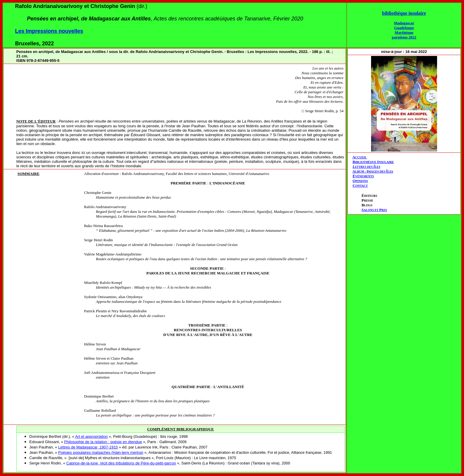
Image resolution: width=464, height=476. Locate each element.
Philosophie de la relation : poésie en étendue (103, 442)
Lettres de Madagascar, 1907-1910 (88, 447)
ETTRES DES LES (368, 167)
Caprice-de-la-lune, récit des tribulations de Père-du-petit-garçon (121, 463)
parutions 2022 (404, 37)
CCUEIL (361, 157)
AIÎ (373, 171)
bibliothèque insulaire (404, 13)
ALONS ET (374, 210)
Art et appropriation (92, 436)
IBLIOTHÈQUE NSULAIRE (374, 162)
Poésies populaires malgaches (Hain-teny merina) (101, 452)
